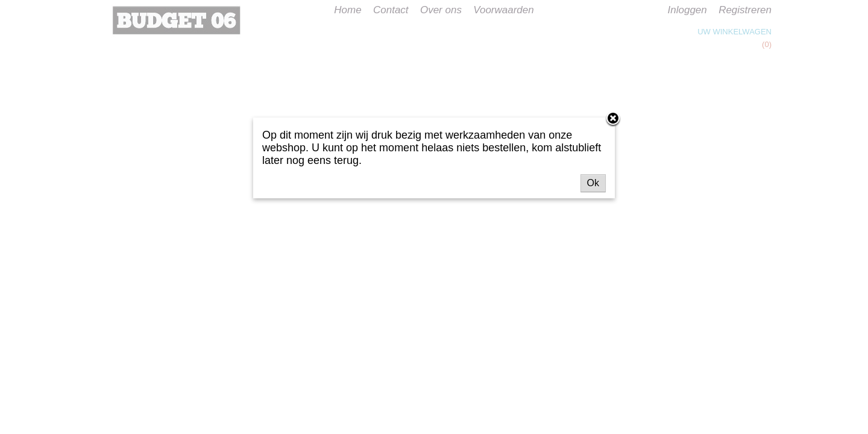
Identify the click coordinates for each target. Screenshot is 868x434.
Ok (593, 183)
